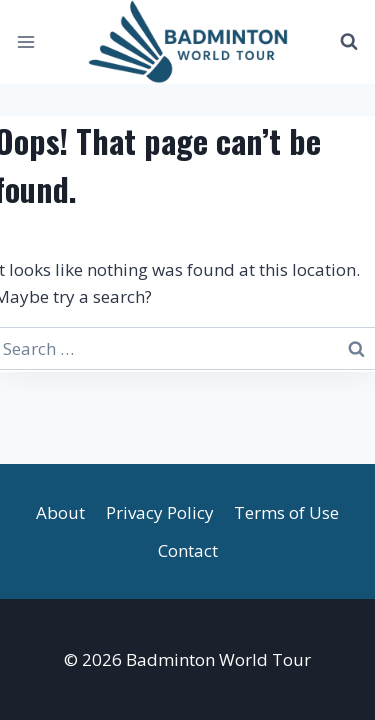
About (60, 512)
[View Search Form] (349, 42)
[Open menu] (26, 41)
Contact (188, 550)
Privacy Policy (160, 512)
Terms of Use (286, 512)
